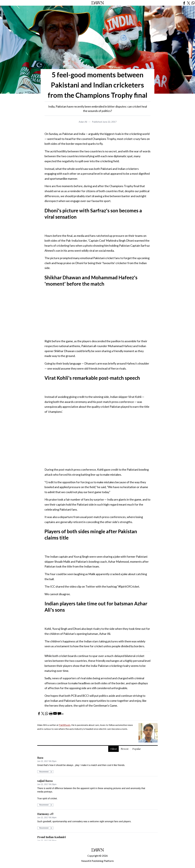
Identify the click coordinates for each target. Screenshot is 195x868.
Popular (137, 749)
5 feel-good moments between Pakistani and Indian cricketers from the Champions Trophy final (97, 85)
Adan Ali (83, 122)
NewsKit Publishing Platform (97, 861)
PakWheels (65, 725)
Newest (125, 749)
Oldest (113, 749)
